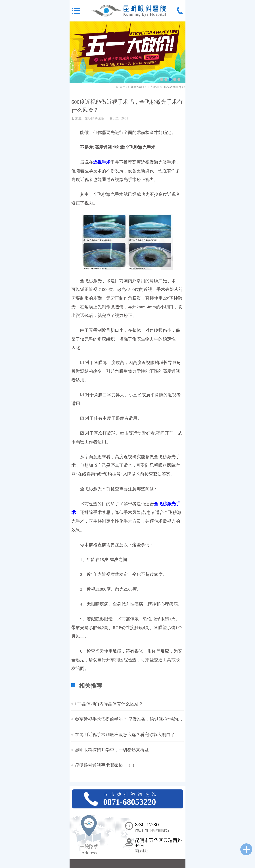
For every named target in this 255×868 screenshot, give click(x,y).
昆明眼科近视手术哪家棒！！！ (105, 765)
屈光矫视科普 (173, 87)
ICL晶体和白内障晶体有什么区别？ (109, 704)
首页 (123, 87)
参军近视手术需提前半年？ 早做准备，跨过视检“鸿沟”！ (129, 719)
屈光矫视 (153, 87)
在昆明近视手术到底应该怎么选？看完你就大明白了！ (127, 735)
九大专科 (136, 87)
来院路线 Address (89, 850)
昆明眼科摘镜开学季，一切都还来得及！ (114, 750)
